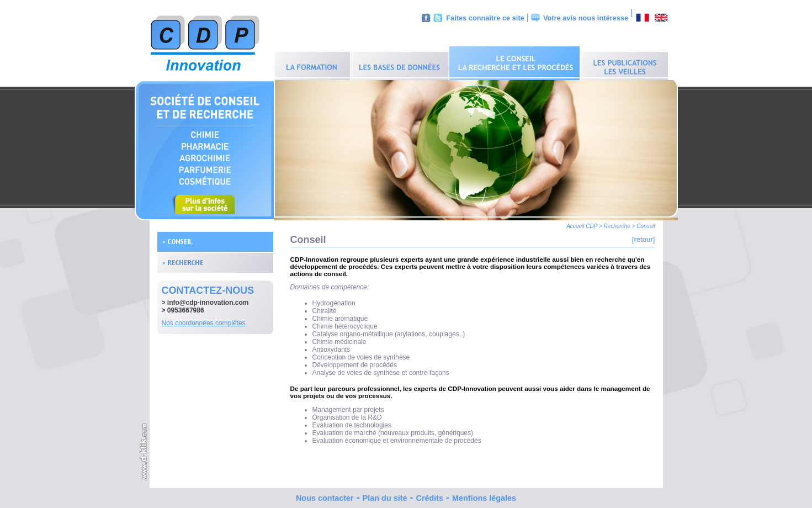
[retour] (644, 237)
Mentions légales (484, 495)
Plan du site (385, 495)
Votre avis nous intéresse (586, 18)
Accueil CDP (582, 223)
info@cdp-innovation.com (208, 300)
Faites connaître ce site (485, 18)
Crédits (429, 495)
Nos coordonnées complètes (204, 320)
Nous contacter (325, 495)
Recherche (617, 223)
